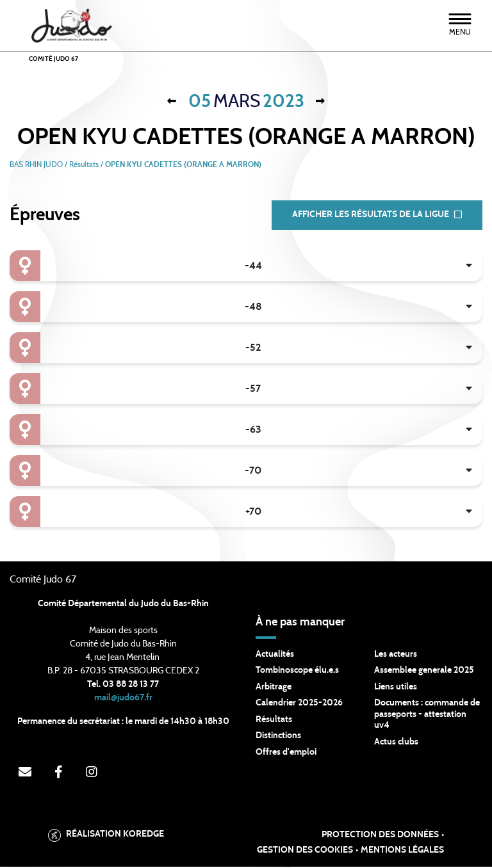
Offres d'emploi (286, 753)
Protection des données (380, 837)
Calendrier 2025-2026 (299, 704)
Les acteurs (396, 655)
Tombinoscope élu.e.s (297, 671)
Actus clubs (396, 743)
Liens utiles (396, 688)
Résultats (274, 721)
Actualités (275, 655)
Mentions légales (402, 852)
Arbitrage (274, 688)
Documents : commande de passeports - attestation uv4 (427, 715)
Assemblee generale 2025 (424, 671)
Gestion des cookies (305, 852)
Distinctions (278, 737)
